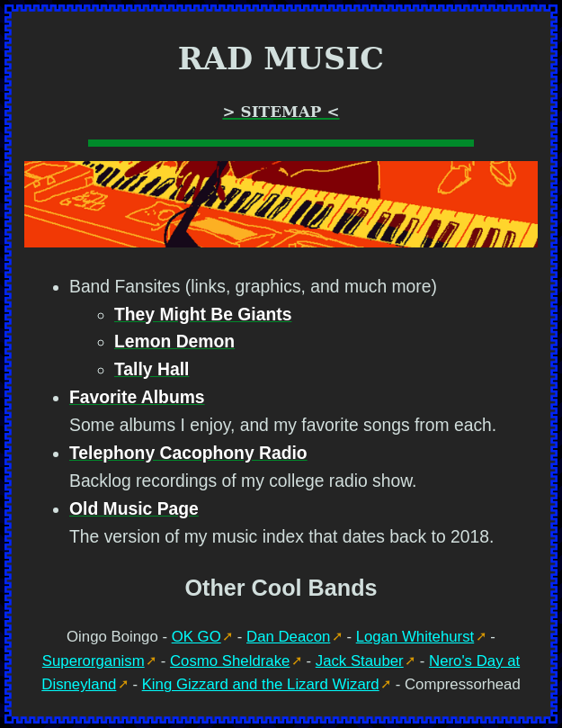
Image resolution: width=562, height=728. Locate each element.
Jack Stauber (360, 661)
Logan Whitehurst (415, 637)
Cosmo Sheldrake (230, 661)
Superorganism (94, 661)
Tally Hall (152, 369)
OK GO (196, 637)
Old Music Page (134, 509)
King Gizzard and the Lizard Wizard (261, 684)
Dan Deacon (288, 637)
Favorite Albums (137, 397)
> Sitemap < (281, 112)
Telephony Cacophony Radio (188, 453)
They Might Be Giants (203, 315)
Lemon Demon (174, 342)
